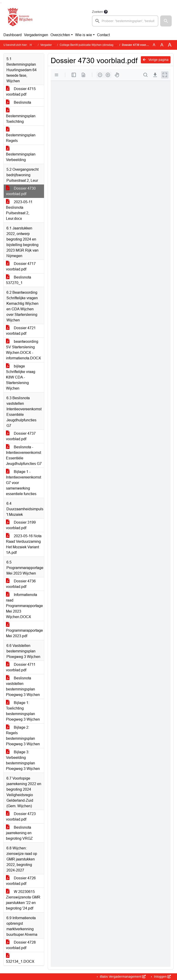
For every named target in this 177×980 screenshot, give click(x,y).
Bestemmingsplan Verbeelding (21, 154)
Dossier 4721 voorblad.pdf (21, 331)
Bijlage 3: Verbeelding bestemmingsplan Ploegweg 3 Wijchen (23, 760)
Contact (103, 35)
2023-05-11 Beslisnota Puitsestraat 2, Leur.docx (19, 210)
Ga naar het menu (1, 3)
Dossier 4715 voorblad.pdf (21, 92)
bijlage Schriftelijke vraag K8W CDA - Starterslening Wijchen (21, 377)
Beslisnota (19, 102)
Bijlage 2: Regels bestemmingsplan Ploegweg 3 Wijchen (23, 736)
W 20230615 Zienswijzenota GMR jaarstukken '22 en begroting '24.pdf (23, 900)
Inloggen (162, 977)
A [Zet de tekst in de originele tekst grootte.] (154, 45)
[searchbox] (125, 21)
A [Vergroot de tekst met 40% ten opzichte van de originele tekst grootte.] (170, 45)
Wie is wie (84, 35)
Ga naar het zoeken (1, 3)
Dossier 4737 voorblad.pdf (21, 436)
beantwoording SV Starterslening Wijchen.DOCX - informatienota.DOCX (24, 350)
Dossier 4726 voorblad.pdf (21, 881)
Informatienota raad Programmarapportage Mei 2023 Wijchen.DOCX (24, 606)
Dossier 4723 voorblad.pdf (21, 817)
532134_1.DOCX (20, 959)
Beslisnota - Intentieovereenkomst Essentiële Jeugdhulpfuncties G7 (24, 455)
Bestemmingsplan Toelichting (21, 116)
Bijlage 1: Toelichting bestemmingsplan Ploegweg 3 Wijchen (23, 711)
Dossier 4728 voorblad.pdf (21, 945)
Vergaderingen (36, 35)
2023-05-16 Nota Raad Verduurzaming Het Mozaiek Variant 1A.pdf (24, 544)
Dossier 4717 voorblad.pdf (21, 266)
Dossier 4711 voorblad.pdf (21, 667)
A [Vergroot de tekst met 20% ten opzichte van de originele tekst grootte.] (162, 45)
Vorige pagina (156, 60)
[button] (166, 21)
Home (34, 45)
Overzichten (60, 35)
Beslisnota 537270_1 (19, 280)
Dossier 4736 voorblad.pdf (21, 584)
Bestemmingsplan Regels (21, 135)
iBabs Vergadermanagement (122, 977)
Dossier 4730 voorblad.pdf (21, 191)
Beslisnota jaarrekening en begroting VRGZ (19, 833)
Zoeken (97, 12)
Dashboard (13, 35)
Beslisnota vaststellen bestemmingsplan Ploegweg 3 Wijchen (23, 686)
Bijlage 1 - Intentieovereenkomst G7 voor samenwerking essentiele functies (24, 483)
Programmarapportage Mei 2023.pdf (24, 630)
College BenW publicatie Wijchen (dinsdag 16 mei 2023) (95, 45)
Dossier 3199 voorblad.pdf (21, 525)
